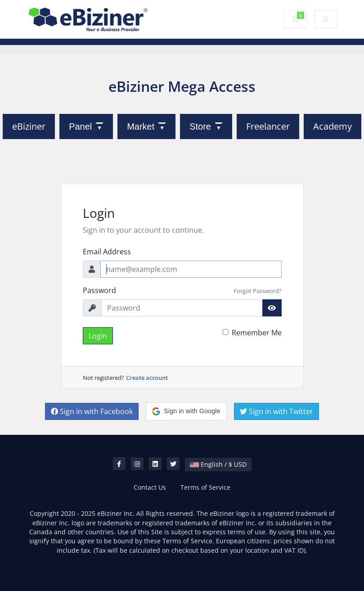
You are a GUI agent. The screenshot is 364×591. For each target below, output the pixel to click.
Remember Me (257, 333)
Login (98, 336)
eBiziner (29, 126)
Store (200, 126)
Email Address (107, 252)
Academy (333, 126)
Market (141, 126)
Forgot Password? (258, 291)
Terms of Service (205, 487)
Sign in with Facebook (92, 411)
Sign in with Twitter (276, 411)
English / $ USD (218, 464)
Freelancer (268, 126)
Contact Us (150, 487)
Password (99, 290)
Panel (80, 126)
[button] (186, 411)
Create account (147, 378)
